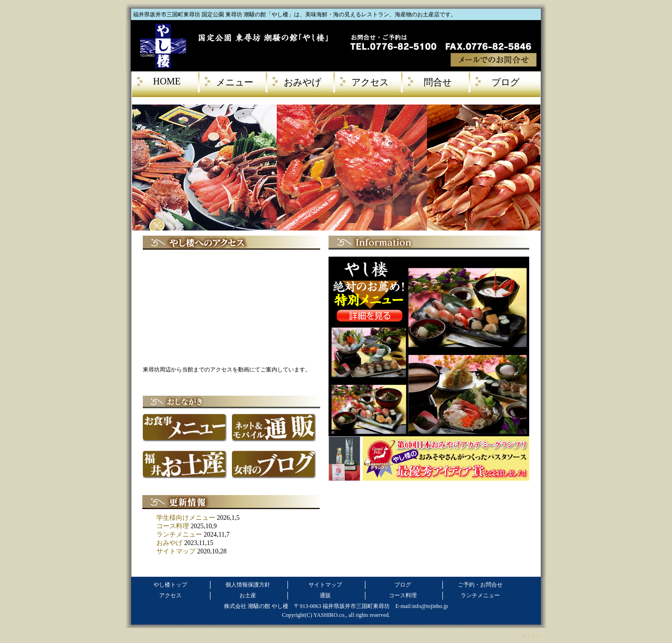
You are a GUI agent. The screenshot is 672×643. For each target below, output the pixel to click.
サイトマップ (176, 551)
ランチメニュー (179, 535)
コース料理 (173, 526)
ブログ (505, 82)
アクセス (370, 82)
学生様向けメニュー (186, 518)
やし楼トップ (170, 585)
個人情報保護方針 (248, 585)
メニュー (235, 82)
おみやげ (302, 82)
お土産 (248, 595)
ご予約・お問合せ (480, 585)
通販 (325, 595)
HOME (167, 81)
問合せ (438, 82)
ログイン (531, 636)
